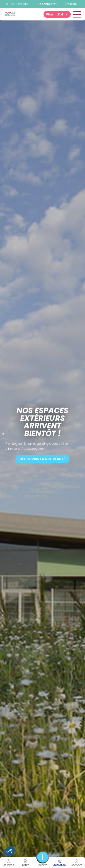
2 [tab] (3, 438)
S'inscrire (71, 4)
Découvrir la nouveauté (42, 459)
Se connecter (47, 4)
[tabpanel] (42, 434)
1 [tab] (3, 433)
